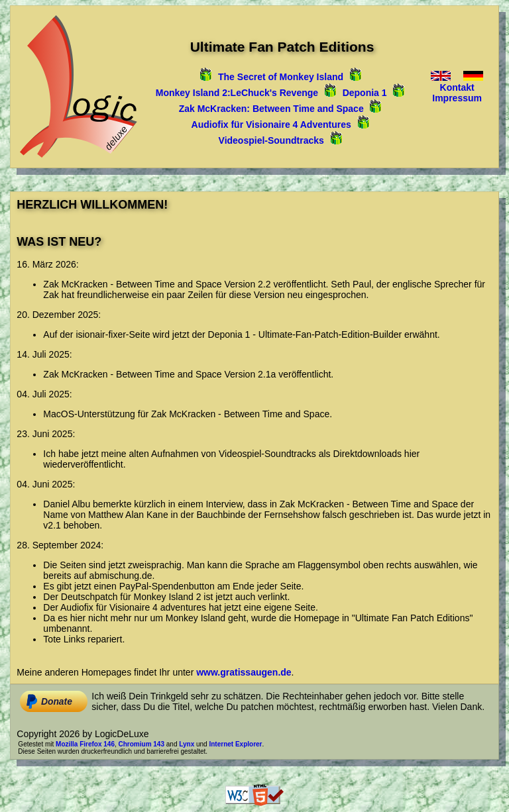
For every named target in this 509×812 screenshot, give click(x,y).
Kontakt (457, 87)
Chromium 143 (141, 744)
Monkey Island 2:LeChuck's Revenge (237, 93)
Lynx (187, 744)
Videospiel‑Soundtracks (271, 140)
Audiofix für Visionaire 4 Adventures (271, 125)
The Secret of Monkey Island (281, 77)
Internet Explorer (235, 744)
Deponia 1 (365, 93)
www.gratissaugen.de (244, 672)
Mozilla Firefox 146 (85, 744)
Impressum (457, 98)
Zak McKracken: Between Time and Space (271, 109)
